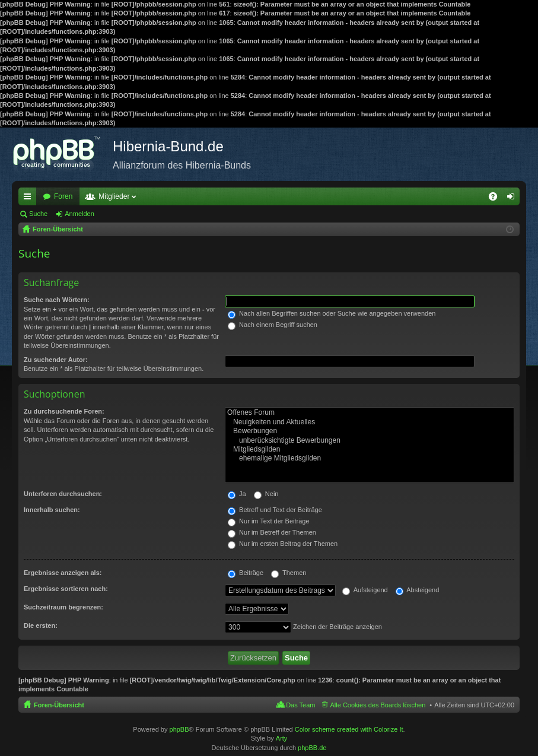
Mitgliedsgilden (370, 450)
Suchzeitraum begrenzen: (63, 607)
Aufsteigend (365, 590)
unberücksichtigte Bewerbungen (370, 441)
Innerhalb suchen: (52, 510)
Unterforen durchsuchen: (63, 494)
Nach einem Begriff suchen (273, 325)
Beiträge (246, 573)
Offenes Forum (370, 413)
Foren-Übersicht (59, 705)
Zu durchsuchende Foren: (64, 411)
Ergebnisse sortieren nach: (66, 589)
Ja (237, 494)
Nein (266, 494)
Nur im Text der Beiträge (268, 521)
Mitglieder (114, 196)
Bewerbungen (370, 431)
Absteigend (418, 590)
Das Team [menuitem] (300, 705)
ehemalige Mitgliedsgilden (370, 458)
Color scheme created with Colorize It (349, 729)
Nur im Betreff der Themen (272, 532)
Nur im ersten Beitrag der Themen (283, 544)
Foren (63, 196)
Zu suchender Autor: (56, 360)
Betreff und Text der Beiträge (275, 510)
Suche (38, 214)
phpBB (179, 729)
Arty (282, 738)
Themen (289, 573)
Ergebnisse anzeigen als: (63, 573)
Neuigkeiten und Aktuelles (370, 422)
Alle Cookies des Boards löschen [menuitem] (378, 705)
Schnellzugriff (30, 199)
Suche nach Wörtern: (57, 300)
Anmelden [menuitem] (513, 199)
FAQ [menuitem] (497, 199)
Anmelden (79, 214)
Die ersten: (41, 625)
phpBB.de (312, 748)
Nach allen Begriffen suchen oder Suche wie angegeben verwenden (332, 313)
